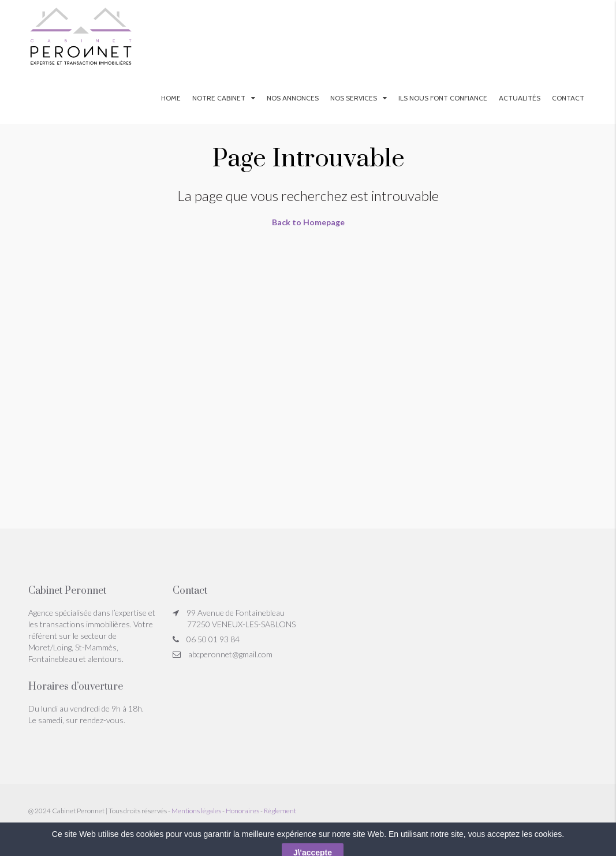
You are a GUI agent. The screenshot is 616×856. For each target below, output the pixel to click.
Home (171, 98)
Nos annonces (293, 98)
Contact (568, 98)
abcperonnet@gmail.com (230, 654)
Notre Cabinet (219, 98)
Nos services (354, 98)
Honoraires (242, 811)
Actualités (520, 98)
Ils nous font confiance (443, 98)
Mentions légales (196, 811)
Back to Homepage (308, 222)
